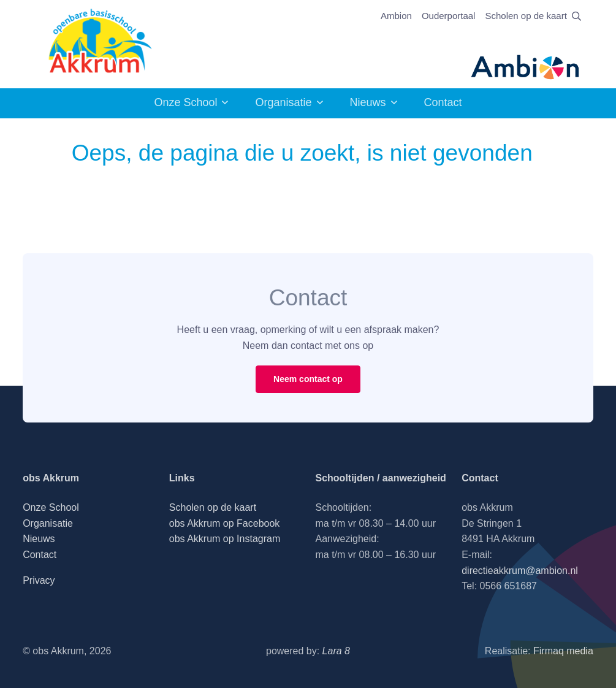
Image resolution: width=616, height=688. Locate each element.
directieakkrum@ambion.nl (520, 571)
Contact (443, 102)
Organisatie (283, 102)
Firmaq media (563, 651)
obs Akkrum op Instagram (225, 539)
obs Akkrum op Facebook (225, 523)
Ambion (396, 16)
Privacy (39, 580)
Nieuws (368, 102)
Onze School (185, 102)
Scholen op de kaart (526, 16)
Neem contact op (308, 379)
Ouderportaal (449, 16)
